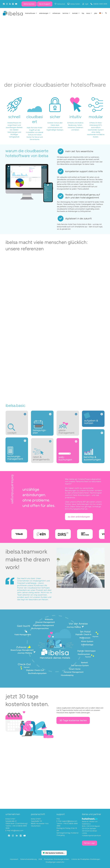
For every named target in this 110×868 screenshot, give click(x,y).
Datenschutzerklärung (28, 859)
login (87, 4)
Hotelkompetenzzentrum (91, 835)
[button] (106, 13)
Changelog (61, 835)
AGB (40, 859)
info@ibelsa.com (17, 830)
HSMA (84, 833)
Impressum (14, 859)
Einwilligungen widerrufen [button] (55, 862)
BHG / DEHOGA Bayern (91, 826)
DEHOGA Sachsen (89, 828)
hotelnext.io (86, 824)
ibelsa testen (75, 4)
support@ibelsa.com (70, 821)
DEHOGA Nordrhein (89, 831)
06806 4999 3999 (100, 4)
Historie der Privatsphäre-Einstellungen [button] (86, 859)
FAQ (58, 819)
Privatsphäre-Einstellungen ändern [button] (57, 859)
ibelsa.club (61, 4)
